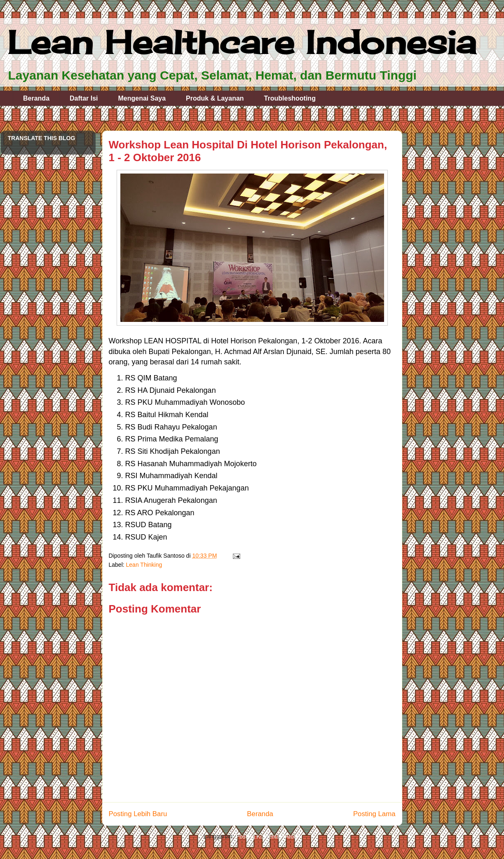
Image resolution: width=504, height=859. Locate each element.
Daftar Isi (84, 98)
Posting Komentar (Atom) (268, 836)
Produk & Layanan (215, 98)
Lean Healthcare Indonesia (242, 42)
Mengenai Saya (142, 98)
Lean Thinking (144, 565)
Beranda (36, 98)
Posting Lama (374, 814)
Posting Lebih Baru (138, 814)
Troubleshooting (290, 98)
